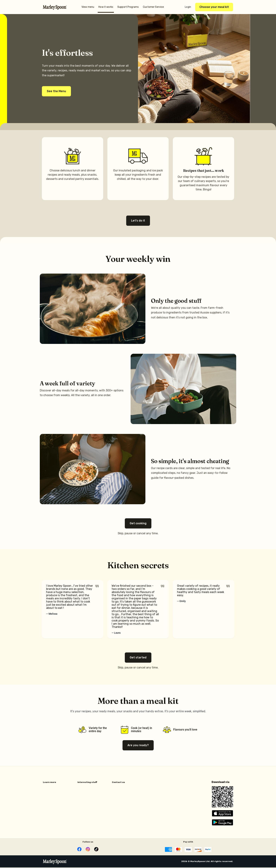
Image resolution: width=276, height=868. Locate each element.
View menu (88, 7)
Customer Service (153, 7)
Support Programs (128, 7)
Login (188, 7)
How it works (106, 7)
